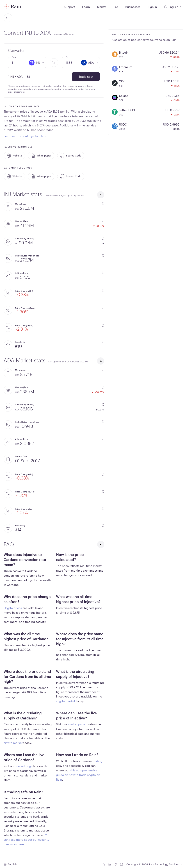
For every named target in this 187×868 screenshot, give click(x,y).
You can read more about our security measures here (27, 840)
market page (77, 724)
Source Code (71, 156)
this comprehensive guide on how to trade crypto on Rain (78, 775)
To (67, 57)
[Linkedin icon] (110, 864)
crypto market (66, 701)
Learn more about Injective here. (26, 136)
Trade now (86, 77)
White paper (41, 156)
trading (97, 761)
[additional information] (103, 204)
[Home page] (12, 6)
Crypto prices (13, 608)
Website (14, 156)
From (15, 57)
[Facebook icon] (116, 864)
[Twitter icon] (104, 864)
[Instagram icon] (121, 864)
